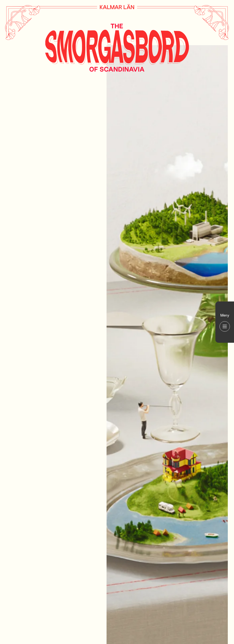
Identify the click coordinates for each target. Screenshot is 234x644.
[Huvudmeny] (225, 322)
